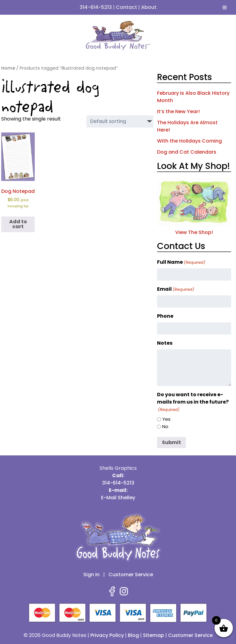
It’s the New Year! (178, 111)
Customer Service (131, 575)
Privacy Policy (107, 635)
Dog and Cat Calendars (187, 152)
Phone (165, 316)
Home (8, 68)
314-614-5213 (96, 7)
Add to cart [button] (18, 224)
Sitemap (153, 635)
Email (176, 289)
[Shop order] (120, 121)
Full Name (181, 262)
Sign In (91, 575)
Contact (126, 7)
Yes (166, 419)
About (149, 7)
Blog (133, 635)
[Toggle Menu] (225, 7)
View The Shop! (194, 229)
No (165, 426)
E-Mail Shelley (118, 498)
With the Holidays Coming (189, 141)
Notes (165, 343)
